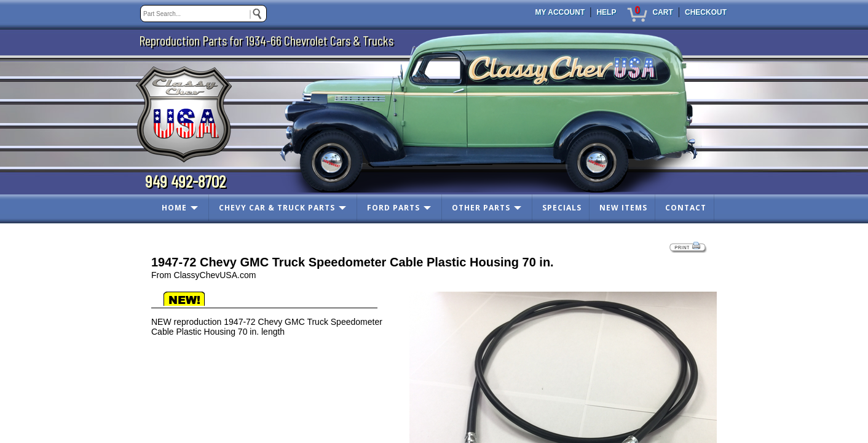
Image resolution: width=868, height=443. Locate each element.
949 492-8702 (185, 181)
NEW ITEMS (623, 208)
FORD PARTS (393, 208)
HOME (174, 208)
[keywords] (203, 14)
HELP (606, 12)
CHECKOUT (706, 12)
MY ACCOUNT (560, 12)
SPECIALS (562, 208)
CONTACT (686, 208)
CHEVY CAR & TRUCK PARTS (277, 208)
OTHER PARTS (481, 208)
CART (662, 12)
